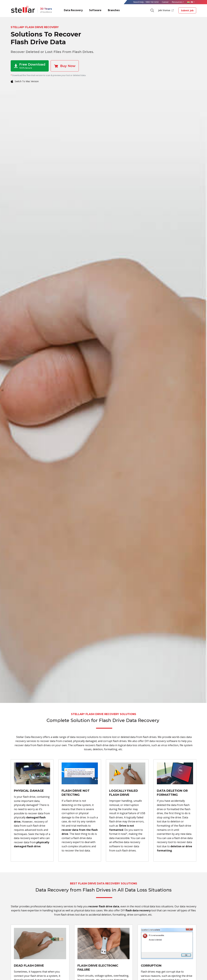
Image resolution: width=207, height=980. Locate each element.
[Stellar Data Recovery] (23, 9)
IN (190, 2)
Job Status (166, 10)
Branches (114, 10)
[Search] (152, 10)
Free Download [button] (30, 66)
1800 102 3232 (152, 2)
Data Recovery (73, 10)
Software (95, 10)
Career (165, 2)
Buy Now (65, 66)
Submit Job (187, 10)
